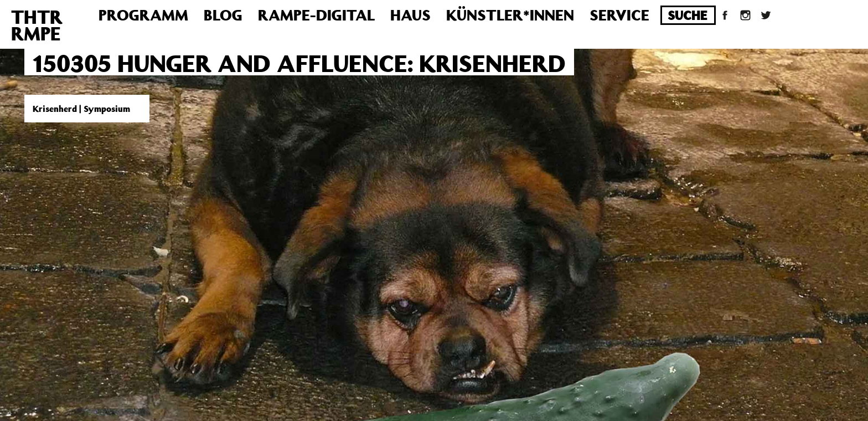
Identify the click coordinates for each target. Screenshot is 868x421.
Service (619, 15)
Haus (410, 15)
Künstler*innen (510, 15)
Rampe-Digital (316, 15)
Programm (143, 15)
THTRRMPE (37, 25)
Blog (223, 15)
